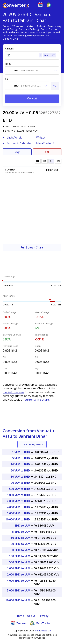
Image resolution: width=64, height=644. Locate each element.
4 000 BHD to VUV (18, 581)
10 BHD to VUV (20, 538)
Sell (47, 152)
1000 (53, 55)
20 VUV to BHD (20, 470)
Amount (9, 49)
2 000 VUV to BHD (18, 501)
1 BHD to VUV (21, 526)
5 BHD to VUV (21, 532)
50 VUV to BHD (20, 477)
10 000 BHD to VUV (18, 600)
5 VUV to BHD (21, 458)
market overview (13, 392)
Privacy (44, 616)
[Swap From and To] (55, 86)
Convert (32, 98)
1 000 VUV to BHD (18, 495)
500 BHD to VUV (20, 562)
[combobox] (32, 71)
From (8, 64)
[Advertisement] (32, 261)
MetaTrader (40, 623)
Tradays (18, 623)
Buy (17, 152)
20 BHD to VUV (20, 544)
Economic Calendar (19, 143)
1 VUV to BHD (21, 452)
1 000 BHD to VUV (18, 568)
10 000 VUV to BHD (18, 519)
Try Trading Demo (32, 444)
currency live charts (37, 400)
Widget (41, 138)
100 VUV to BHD (20, 483)
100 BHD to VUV (20, 556)
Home (20, 616)
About (31, 616)
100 (46, 55)
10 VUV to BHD (20, 464)
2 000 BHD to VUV (18, 574)
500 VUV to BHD (20, 489)
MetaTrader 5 (45, 143)
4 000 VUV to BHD (18, 507)
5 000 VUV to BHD (18, 513)
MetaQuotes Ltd (43, 631)
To (6, 79)
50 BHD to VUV (20, 550)
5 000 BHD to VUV (18, 590)
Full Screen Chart (32, 247)
